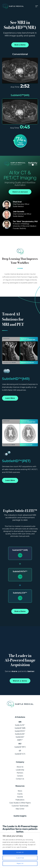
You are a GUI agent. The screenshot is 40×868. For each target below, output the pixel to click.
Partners (20, 773)
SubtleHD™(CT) (20, 754)
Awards (20, 797)
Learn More (10, 398)
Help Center (20, 809)
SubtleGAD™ (20, 737)
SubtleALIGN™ (20, 593)
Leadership (20, 770)
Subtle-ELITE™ (20, 725)
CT (20, 751)
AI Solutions (20, 717)
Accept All (20, 852)
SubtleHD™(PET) (20, 747)
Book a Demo (20, 45)
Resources (20, 786)
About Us (20, 767)
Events (20, 794)
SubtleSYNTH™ (20, 572)
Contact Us (20, 779)
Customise (20, 858)
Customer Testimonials (20, 806)
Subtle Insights (20, 816)
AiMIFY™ (20, 740)
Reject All (20, 864)
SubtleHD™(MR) (20, 550)
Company (20, 762)
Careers (20, 776)
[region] (20, 850)
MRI (20, 722)
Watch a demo (20, 681)
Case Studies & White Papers (20, 803)
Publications (20, 800)
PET (20, 744)
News (20, 791)
